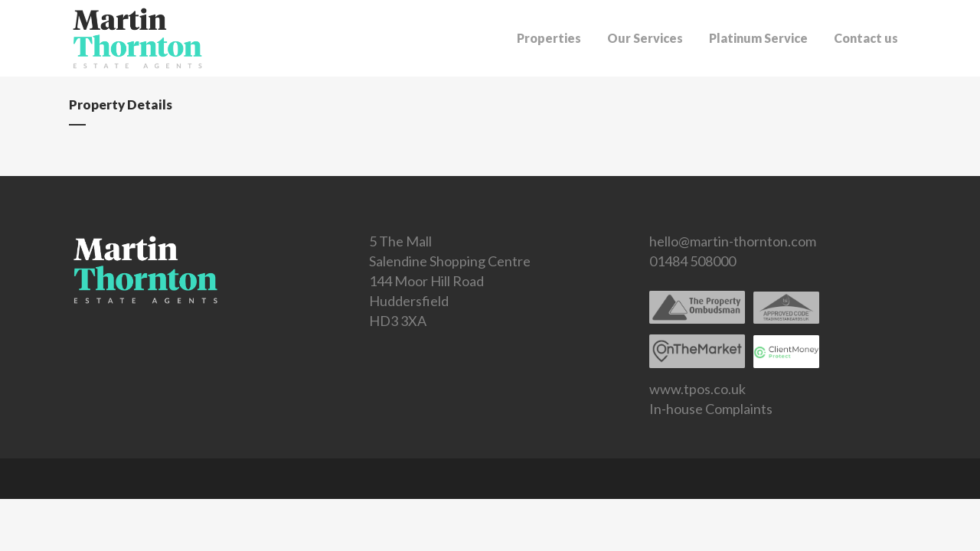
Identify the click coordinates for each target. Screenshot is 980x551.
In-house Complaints (711, 409)
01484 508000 (693, 261)
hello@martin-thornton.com (733, 241)
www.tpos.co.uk (697, 389)
